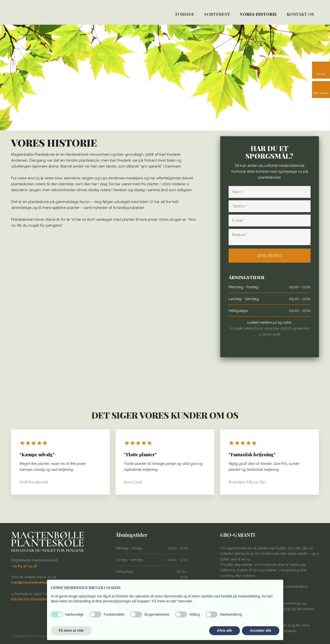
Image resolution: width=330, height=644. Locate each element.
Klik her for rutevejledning (33, 599)
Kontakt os (300, 14)
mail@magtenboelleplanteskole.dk (41, 582)
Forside (185, 14)
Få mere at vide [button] (71, 630)
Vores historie (259, 14)
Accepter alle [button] (260, 630)
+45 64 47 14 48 (24, 566)
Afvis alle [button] (225, 630)
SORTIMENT (217, 14)
